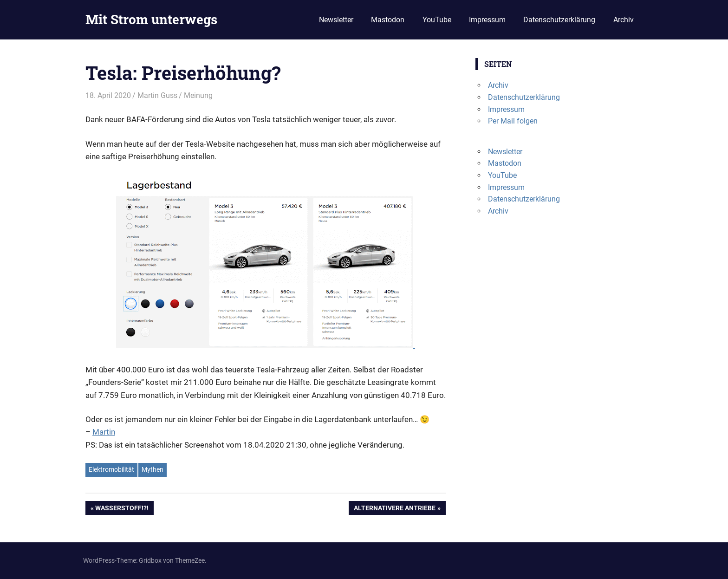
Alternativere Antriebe (394, 509)
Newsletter (336, 20)
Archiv (624, 20)
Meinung (198, 95)
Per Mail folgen (513, 121)
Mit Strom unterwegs (151, 19)
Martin (104, 432)
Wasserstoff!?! (122, 509)
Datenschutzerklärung (559, 20)
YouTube (437, 20)
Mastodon (388, 20)
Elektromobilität (111, 469)
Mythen (153, 469)
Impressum (487, 20)
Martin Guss (157, 95)
